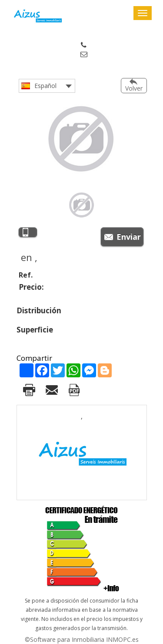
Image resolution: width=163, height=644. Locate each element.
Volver (134, 88)
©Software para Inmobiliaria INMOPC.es (82, 639)
